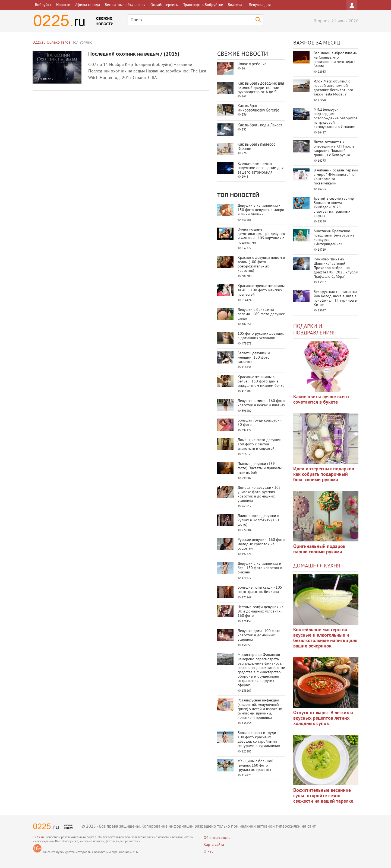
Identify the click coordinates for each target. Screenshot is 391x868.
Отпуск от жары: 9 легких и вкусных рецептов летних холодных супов (323, 718)
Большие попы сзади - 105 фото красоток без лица (260, 590)
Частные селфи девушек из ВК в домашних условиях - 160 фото (260, 612)
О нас (208, 852)
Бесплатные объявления (125, 5)
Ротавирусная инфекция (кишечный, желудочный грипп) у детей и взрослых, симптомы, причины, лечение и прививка (260, 709)
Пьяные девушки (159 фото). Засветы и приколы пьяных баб (260, 468)
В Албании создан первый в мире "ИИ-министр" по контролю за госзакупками (336, 177)
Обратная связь (217, 838)
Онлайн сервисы (164, 5)
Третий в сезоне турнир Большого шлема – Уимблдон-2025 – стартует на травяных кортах (334, 207)
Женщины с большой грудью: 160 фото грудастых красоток (256, 766)
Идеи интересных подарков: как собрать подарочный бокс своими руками (324, 475)
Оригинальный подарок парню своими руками (319, 549)
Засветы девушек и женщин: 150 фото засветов (254, 358)
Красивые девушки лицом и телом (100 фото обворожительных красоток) (261, 264)
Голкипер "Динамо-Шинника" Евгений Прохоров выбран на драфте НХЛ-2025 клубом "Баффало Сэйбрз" (336, 268)
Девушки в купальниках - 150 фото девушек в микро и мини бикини (261, 210)
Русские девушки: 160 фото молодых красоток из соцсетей (261, 544)
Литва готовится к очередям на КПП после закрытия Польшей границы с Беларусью (334, 149)
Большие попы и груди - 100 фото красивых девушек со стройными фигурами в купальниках (259, 740)
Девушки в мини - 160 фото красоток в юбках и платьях (261, 403)
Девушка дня (260, 5)
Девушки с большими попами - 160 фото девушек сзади (261, 314)
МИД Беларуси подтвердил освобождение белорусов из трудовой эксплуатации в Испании (336, 118)
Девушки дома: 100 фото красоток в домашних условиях (259, 635)
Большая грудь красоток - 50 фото (259, 423)
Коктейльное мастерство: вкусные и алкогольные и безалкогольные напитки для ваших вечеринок (325, 638)
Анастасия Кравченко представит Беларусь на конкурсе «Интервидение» (334, 238)
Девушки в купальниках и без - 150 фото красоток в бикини (260, 568)
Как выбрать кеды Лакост (260, 125)
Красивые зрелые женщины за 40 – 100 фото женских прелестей (261, 290)
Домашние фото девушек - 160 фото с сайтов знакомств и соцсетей (260, 444)
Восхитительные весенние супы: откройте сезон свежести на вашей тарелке (323, 796)
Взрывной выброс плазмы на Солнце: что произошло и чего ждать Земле (335, 60)
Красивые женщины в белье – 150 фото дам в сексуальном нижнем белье (261, 382)
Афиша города (88, 5)
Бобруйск (43, 5)
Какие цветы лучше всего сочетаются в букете (321, 400)
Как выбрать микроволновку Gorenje (258, 108)
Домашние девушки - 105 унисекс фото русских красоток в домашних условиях (259, 494)
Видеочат (236, 5)
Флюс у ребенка (252, 64)
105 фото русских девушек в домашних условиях (261, 336)
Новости (63, 5)
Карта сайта (214, 845)
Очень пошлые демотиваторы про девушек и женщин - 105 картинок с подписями (261, 236)
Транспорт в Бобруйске (203, 5)
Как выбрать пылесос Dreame (256, 147)
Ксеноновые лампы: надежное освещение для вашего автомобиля (261, 168)
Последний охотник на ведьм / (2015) (134, 54)
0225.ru (38, 837)
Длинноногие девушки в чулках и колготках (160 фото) (258, 520)
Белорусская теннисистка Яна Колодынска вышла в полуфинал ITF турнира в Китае (335, 299)
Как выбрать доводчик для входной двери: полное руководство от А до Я (261, 88)
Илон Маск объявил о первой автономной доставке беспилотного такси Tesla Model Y (333, 88)
